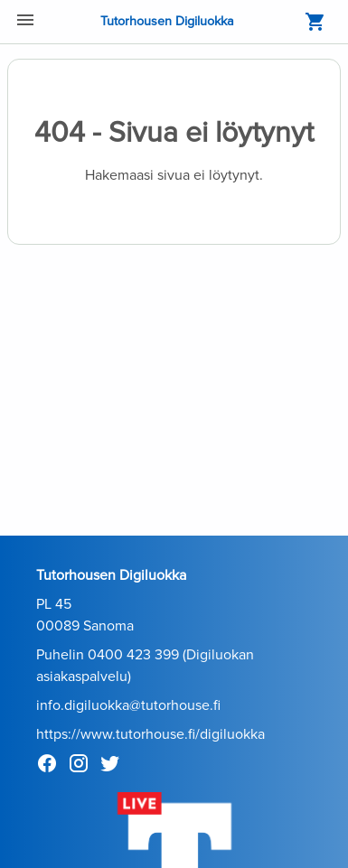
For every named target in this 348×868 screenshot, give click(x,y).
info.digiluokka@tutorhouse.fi (128, 705)
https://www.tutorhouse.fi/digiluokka (150, 734)
